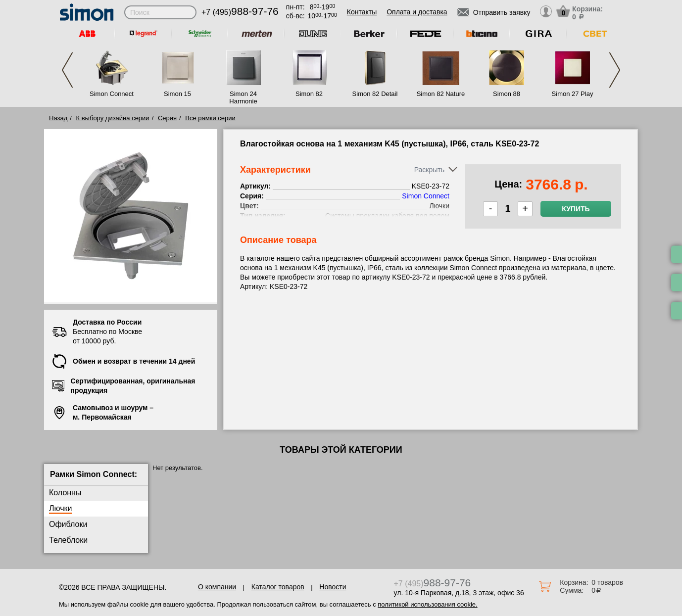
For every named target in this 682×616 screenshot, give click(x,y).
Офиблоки (68, 524)
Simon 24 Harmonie (243, 97)
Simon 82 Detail (375, 94)
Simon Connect (112, 94)
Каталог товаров (278, 587)
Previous (67, 70)
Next (615, 70)
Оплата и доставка (417, 12)
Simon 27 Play (573, 94)
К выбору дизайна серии (113, 118)
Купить (576, 209)
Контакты (362, 12)
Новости (333, 587)
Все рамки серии (210, 118)
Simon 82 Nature (441, 94)
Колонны (65, 493)
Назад (58, 118)
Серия (167, 118)
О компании (217, 587)
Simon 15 (177, 94)
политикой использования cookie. (427, 604)
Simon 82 (309, 94)
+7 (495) (240, 12)
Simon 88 (507, 94)
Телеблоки (68, 540)
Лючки (60, 508)
